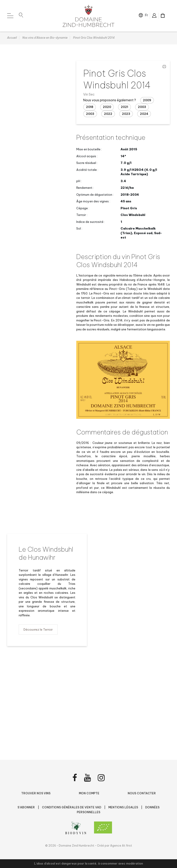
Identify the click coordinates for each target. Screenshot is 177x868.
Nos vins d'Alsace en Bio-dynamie (45, 38)
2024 (144, 114)
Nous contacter (142, 793)
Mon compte (89, 793)
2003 (142, 107)
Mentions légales (124, 807)
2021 (124, 107)
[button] (21, 16)
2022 (108, 114)
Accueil (12, 38)
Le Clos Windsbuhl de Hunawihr (46, 554)
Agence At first (121, 846)
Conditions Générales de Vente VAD (72, 807)
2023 (126, 114)
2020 (107, 107)
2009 (147, 101)
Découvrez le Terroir (38, 630)
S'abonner (27, 807)
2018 (90, 107)
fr (146, 15)
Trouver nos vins (36, 793)
